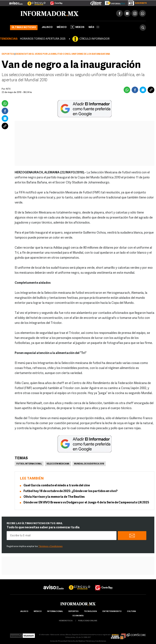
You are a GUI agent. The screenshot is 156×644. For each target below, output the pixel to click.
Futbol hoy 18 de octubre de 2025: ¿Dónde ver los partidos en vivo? (70, 491)
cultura (131, 611)
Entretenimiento (112, 611)
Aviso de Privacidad (59, 641)
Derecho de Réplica (76, 641)
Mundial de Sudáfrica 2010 (89, 464)
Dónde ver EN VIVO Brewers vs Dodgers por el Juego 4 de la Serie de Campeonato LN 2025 (86, 503)
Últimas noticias (24, 28)
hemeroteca (66, 621)
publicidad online (88, 621)
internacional (55, 611)
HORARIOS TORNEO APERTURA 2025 (43, 39)
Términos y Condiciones (50, 546)
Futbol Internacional (29, 464)
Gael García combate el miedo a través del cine (57, 486)
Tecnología (90, 611)
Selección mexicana (58, 464)
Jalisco (47, 27)
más (94, 27)
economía (78, 616)
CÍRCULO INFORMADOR (94, 39)
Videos (78, 27)
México (62, 27)
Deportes (8, 54)
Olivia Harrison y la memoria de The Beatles (54, 497)
